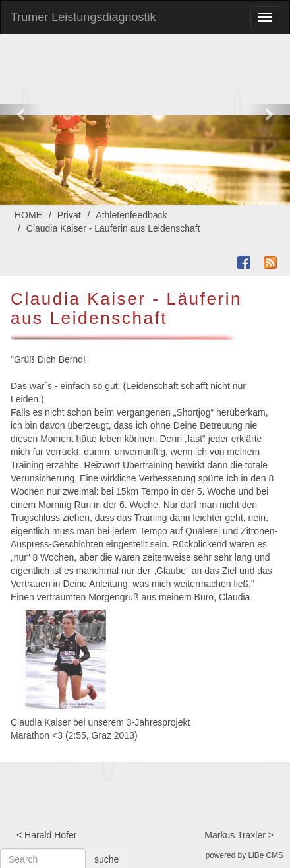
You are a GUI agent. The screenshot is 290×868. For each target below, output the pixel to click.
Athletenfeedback (131, 215)
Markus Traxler (235, 835)
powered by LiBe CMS (245, 855)
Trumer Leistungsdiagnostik (83, 17)
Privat (69, 215)
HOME (28, 215)
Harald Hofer (50, 835)
